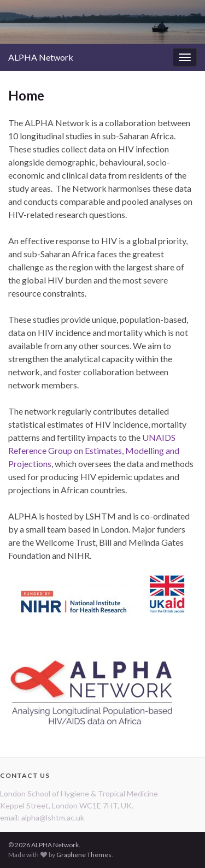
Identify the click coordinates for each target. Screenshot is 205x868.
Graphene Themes (84, 855)
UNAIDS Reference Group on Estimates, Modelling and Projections (94, 450)
